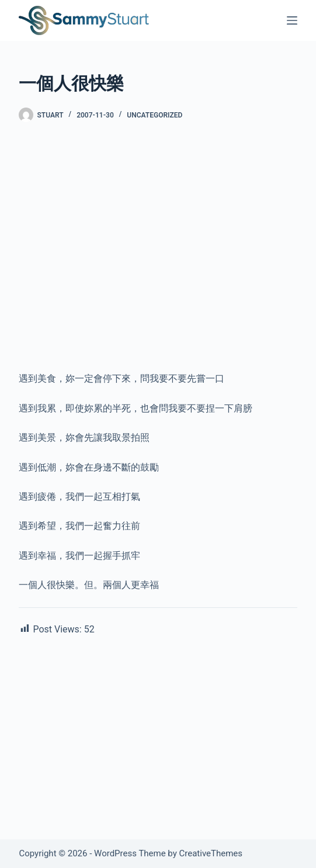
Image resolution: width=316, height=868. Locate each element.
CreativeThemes (211, 853)
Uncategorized (154, 115)
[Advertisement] (158, 285)
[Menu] (292, 20)
